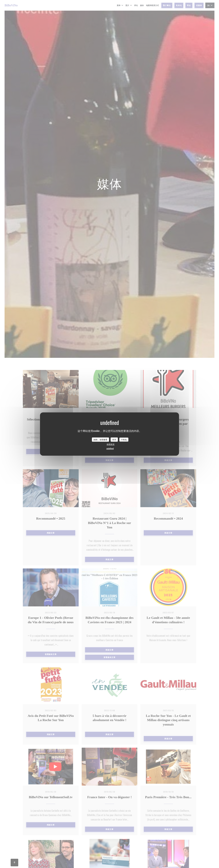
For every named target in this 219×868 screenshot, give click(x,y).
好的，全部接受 (100, 439)
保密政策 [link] (111, 444)
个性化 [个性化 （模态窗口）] (124, 439)
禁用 (114, 439)
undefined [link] (110, 448)
